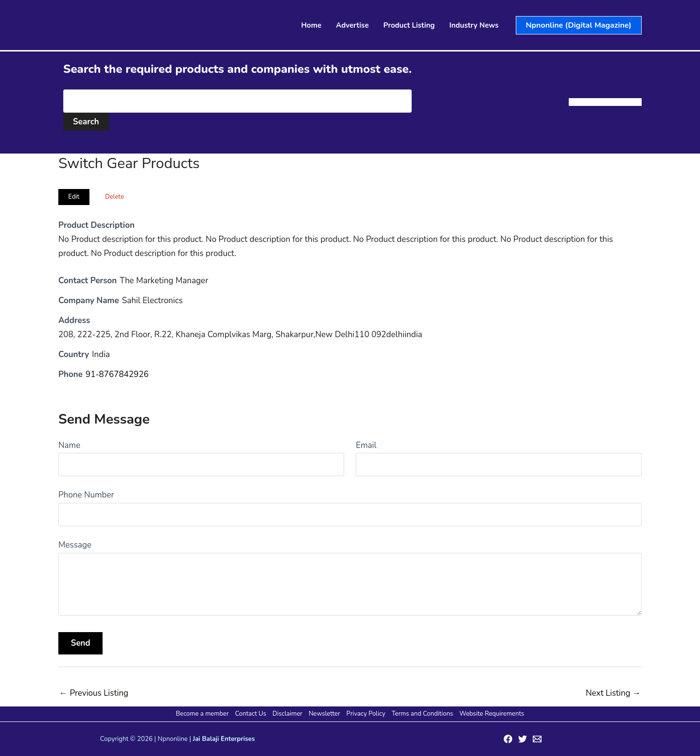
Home (312, 25)
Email (366, 445)
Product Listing (409, 25)
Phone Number (86, 495)
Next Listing (613, 693)
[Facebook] (508, 739)
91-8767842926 (117, 374)
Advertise (352, 25)
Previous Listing (94, 693)
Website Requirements (492, 714)
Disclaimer (288, 714)
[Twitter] (523, 739)
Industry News (474, 25)
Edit (74, 197)
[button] (579, 25)
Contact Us (251, 714)
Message (75, 545)
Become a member (202, 714)
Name (69, 445)
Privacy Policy (366, 714)
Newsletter (324, 714)
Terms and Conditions (422, 714)
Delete (114, 197)
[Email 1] (537, 739)
